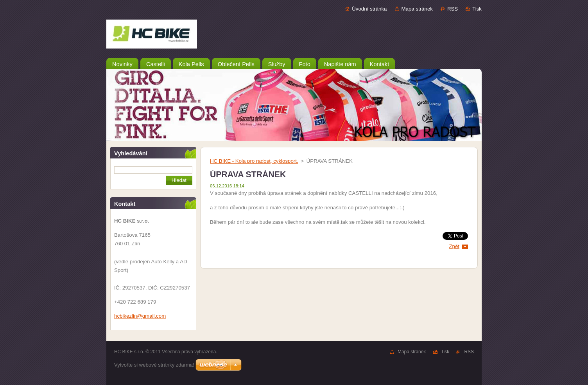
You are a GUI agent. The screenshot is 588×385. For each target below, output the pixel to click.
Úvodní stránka (369, 9)
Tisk (477, 9)
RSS (453, 9)
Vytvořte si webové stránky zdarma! (154, 365)
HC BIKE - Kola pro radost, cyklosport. (254, 161)
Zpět (454, 246)
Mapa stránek (417, 9)
